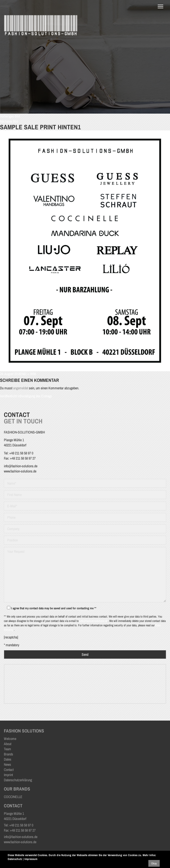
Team (7, 749)
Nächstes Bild (9, 121)
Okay (154, 863)
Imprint (8, 775)
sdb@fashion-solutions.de (93, 621)
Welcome (10, 739)
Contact (9, 770)
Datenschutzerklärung (18, 780)
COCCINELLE (13, 797)
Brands (8, 754)
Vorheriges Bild (10, 116)
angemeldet (21, 388)
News (7, 764)
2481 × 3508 (28, 374)
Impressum (31, 859)
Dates (8, 759)
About (8, 744)
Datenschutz (15, 859)
